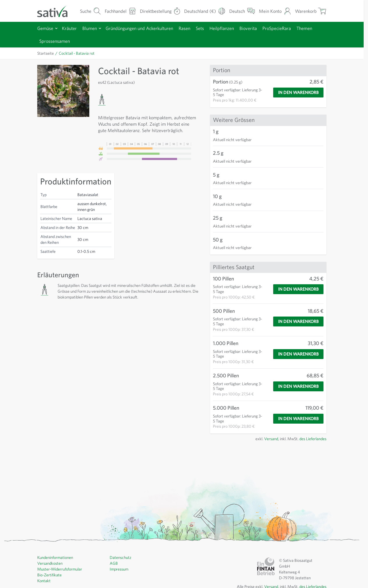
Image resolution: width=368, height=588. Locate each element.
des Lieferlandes (313, 439)
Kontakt (44, 581)
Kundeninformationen (55, 557)
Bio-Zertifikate (49, 575)
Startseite (46, 53)
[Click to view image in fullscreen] (63, 91)
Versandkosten (50, 563)
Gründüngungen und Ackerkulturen (139, 28)
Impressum (119, 569)
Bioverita (248, 28)
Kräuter (69, 28)
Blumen (90, 28)
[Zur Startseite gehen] (56, 11)
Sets (200, 28)
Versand (271, 439)
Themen (304, 28)
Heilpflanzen (222, 28)
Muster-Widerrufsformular (60, 569)
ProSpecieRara (277, 28)
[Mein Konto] (275, 11)
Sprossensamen (55, 41)
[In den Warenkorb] (298, 93)
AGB (114, 563)
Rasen (184, 28)
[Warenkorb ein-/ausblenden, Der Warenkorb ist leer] (311, 11)
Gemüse (45, 28)
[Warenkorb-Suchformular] (90, 11)
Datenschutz (120, 557)
